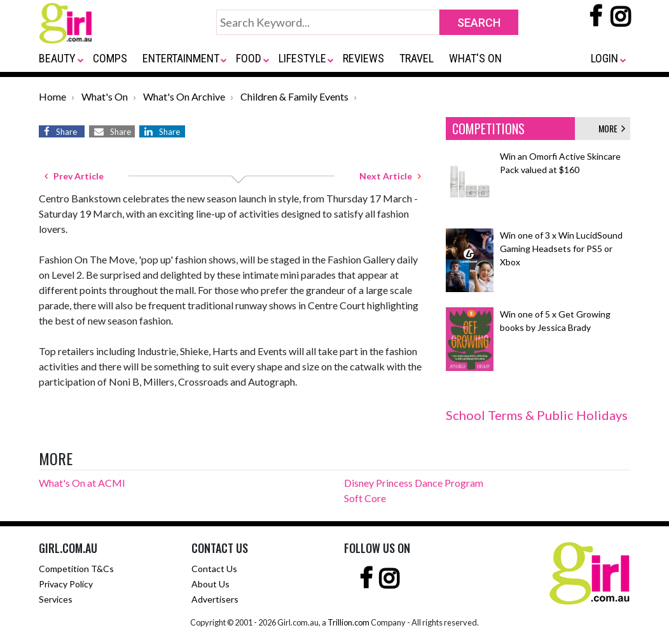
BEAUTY (57, 58)
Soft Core (365, 498)
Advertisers (215, 599)
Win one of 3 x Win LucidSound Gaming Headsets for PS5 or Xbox (561, 248)
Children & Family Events (294, 96)
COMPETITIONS (488, 129)
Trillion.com (348, 622)
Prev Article (74, 176)
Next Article (390, 176)
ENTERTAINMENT (181, 58)
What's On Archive (184, 96)
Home (52, 96)
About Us (210, 584)
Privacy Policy (66, 584)
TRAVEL (417, 58)
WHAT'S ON (475, 58)
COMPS (110, 58)
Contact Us (214, 569)
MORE (612, 128)
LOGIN (604, 58)
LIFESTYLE (302, 58)
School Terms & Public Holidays (537, 415)
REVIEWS (363, 58)
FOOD (249, 58)
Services (56, 599)
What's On (105, 96)
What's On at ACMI (82, 483)
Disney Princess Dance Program (414, 483)
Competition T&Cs (76, 569)
